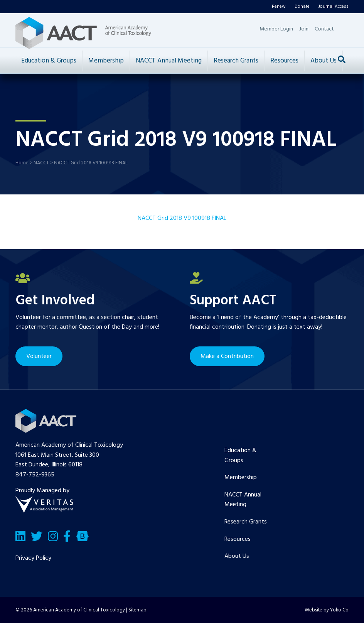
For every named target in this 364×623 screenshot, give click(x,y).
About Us (324, 61)
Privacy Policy (33, 558)
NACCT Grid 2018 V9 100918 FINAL (182, 218)
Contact (324, 29)
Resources (284, 61)
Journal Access (334, 7)
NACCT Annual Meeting (169, 61)
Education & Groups (49, 61)
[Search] (342, 59)
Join (304, 29)
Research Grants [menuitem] (246, 522)
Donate (302, 7)
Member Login (276, 29)
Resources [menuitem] (238, 539)
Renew (279, 7)
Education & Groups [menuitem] (240, 456)
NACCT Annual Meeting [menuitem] (243, 500)
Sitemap (137, 610)
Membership (106, 61)
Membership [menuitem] (241, 478)
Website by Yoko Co (327, 610)
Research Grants (236, 61)
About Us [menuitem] (237, 556)
